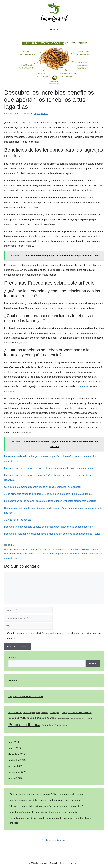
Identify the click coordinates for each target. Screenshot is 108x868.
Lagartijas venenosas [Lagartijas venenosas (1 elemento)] (77, 718)
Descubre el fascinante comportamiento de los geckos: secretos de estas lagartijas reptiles (52, 534)
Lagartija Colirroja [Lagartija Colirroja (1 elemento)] (63, 718)
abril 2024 (14, 742)
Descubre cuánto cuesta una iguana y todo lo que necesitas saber (43, 812)
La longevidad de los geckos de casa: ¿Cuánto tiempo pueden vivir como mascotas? (49, 468)
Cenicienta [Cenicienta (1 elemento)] (45, 713)
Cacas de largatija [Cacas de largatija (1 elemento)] (29, 713)
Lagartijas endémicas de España (26, 696)
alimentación (82, 386)
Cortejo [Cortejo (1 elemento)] (64, 713)
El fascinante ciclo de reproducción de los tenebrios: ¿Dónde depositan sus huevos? (55, 549)
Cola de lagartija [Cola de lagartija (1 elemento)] (55, 713)
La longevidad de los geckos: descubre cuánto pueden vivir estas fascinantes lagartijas (50, 501)
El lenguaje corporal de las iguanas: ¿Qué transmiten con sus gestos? (46, 806)
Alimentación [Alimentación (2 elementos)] (15, 712)
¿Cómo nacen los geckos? (18, 520)
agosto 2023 (15, 778)
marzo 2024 (15, 748)
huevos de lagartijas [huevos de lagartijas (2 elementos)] (45, 718)
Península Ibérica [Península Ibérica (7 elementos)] (24, 725)
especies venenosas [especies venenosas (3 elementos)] (21, 718)
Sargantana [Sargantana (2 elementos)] (48, 725)
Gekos (11, 545)
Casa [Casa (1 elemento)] (38, 713)
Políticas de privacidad (54, 840)
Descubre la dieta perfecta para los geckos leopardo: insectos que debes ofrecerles (48, 527)
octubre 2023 (15, 766)
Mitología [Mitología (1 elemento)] (89, 718)
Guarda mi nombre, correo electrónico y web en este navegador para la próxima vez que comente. (54, 636)
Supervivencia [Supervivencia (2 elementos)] (62, 725)
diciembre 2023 (17, 754)
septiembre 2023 (17, 772)
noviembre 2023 (17, 760)
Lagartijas (26, 123)
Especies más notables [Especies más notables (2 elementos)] (80, 712)
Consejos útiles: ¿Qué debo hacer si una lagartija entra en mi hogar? (45, 800)
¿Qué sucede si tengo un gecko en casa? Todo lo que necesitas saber (46, 794)
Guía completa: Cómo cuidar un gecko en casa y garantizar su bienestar (43, 487)
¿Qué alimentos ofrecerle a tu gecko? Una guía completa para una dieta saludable (48, 494)
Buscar (12, 658)
